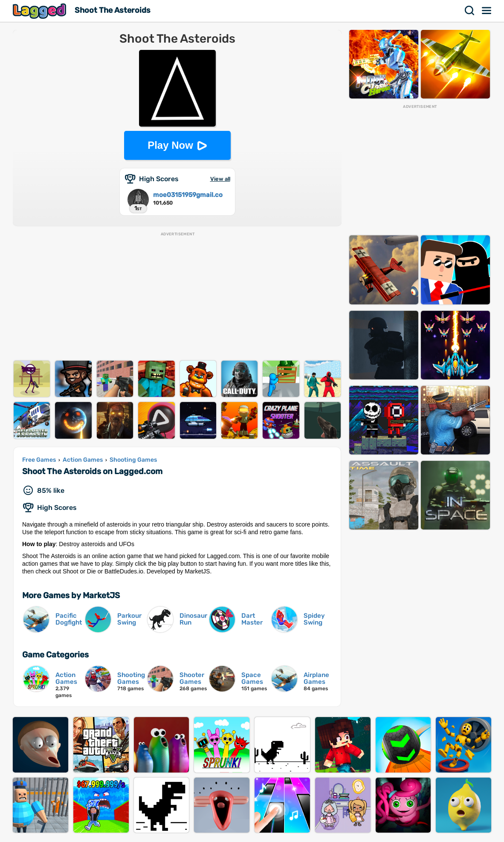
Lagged (41, 11)
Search (470, 11)
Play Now (170, 145)
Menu (487, 11)
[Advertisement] (177, 297)
